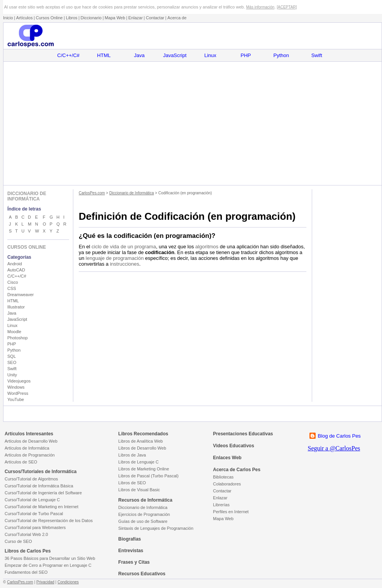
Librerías (221, 505)
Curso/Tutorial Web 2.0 (26, 534)
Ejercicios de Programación (144, 514)
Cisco (13, 282)
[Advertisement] (192, 123)
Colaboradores (227, 484)
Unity (12, 375)
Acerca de (177, 18)
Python (281, 55)
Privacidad (45, 582)
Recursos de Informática (145, 500)
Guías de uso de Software (143, 521)
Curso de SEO (18, 541)
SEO (12, 362)
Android (15, 264)
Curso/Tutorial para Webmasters (35, 527)
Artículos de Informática (27, 448)
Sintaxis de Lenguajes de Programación (156, 528)
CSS (12, 288)
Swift (317, 55)
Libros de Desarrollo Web (142, 448)
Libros (72, 18)
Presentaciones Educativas (243, 434)
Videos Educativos (233, 446)
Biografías (130, 539)
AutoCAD (16, 270)
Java (139, 55)
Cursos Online (49, 18)
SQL (12, 356)
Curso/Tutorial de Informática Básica (39, 486)
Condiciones (68, 582)
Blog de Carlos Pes (339, 436)
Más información (260, 7)
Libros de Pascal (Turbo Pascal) (149, 476)
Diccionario (91, 18)
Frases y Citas (134, 562)
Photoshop (18, 338)
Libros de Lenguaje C (139, 462)
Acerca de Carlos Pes (237, 470)
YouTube (16, 399)
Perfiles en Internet (231, 512)
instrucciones (125, 264)
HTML (104, 55)
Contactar (155, 18)
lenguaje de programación (115, 258)
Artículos (25, 18)
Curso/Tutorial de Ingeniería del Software (43, 493)
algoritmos (207, 247)
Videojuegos (19, 381)
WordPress (18, 393)
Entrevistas (131, 551)
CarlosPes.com (92, 193)
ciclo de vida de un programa (124, 247)
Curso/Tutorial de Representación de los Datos (49, 521)
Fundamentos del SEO (26, 572)
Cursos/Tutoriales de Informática (41, 472)
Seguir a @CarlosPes (334, 448)
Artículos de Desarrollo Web (31, 441)
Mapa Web (115, 18)
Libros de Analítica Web (141, 441)
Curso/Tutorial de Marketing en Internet (41, 507)
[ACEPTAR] (287, 7)
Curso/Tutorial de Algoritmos (31, 479)
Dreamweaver (20, 295)
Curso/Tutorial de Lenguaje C (32, 500)
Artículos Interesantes (29, 434)
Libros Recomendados (143, 434)
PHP (246, 55)
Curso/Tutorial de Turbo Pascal (34, 514)
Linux (210, 55)
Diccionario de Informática (132, 193)
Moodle (14, 332)
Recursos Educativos (142, 574)
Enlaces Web (227, 458)
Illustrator (16, 307)
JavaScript (175, 55)
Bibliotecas (223, 477)
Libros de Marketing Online (144, 469)
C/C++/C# (68, 55)
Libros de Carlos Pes (28, 551)
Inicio (8, 18)
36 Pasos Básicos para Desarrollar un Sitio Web (50, 558)
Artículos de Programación (30, 455)
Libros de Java (132, 455)
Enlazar (136, 18)
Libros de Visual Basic (139, 490)
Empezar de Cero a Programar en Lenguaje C (48, 565)
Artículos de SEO (21, 462)
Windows (16, 387)
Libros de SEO (132, 483)
